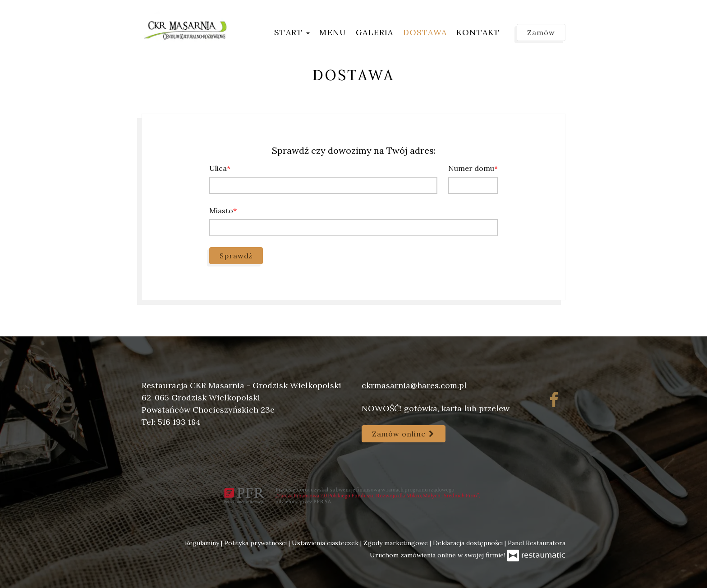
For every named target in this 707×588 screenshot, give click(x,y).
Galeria (374, 32)
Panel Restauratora (537, 543)
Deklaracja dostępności (469, 543)
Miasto (221, 211)
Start (292, 32)
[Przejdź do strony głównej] (186, 29)
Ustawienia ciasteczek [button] (326, 543)
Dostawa (425, 32)
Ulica (218, 168)
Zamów (541, 32)
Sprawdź (236, 256)
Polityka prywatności (256, 543)
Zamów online (404, 434)
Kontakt (478, 32)
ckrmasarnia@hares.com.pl (414, 385)
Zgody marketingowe (397, 543)
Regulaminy (203, 543)
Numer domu (471, 168)
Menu (333, 32)
